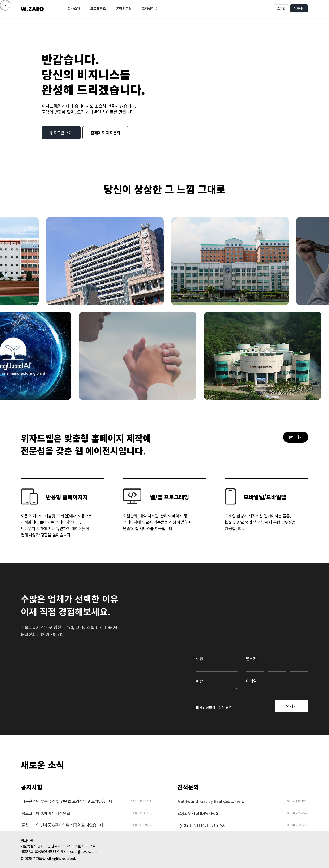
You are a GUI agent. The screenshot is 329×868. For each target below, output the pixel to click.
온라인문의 (124, 8)
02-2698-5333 (46, 851)
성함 (200, 658)
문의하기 (296, 437)
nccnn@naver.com (83, 851)
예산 (200, 681)
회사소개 (74, 8)
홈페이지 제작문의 (105, 133)
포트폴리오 (98, 8)
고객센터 (148, 8)
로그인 (281, 8)
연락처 (251, 658)
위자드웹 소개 (61, 133)
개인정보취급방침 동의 (214, 707)
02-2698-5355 (53, 634)
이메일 (251, 681)
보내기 (291, 706)
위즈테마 (299, 8)
